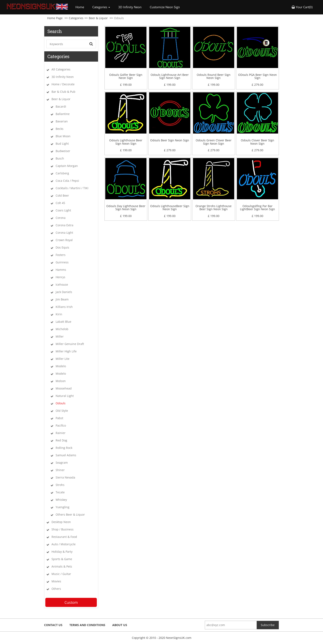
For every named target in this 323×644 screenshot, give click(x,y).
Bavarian (62, 121)
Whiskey (61, 500)
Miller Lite (63, 359)
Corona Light (64, 233)
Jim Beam (62, 299)
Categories (76, 18)
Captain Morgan (67, 166)
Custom (71, 602)
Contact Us (53, 625)
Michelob (62, 329)
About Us (120, 625)
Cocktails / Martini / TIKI (72, 188)
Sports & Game (62, 559)
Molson (61, 381)
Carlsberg (62, 173)
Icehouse (62, 284)
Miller (60, 336)
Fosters (61, 255)
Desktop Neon (61, 522)
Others (56, 589)
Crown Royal (64, 240)
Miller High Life (66, 351)
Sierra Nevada (65, 477)
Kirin (59, 314)
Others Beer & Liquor (70, 514)
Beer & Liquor (98, 18)
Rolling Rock (64, 448)
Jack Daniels (64, 292)
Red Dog (61, 440)
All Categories (61, 69)
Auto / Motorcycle (64, 544)
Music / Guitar (61, 574)
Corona (61, 218)
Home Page (55, 18)
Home (82, 7)
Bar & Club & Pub (63, 92)
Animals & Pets (62, 566)
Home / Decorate (63, 84)
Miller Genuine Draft (70, 344)
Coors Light (63, 210)
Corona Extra (64, 225)
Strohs (60, 485)
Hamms (61, 270)
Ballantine (63, 114)
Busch (60, 158)
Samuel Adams (66, 455)
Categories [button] (101, 7)
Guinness (62, 262)
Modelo (61, 366)
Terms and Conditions (87, 625)
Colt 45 (60, 203)
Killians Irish (64, 307)
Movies (56, 581)
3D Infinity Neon (130, 7)
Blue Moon (63, 136)
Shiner (60, 470)
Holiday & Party (62, 552)
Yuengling (63, 507)
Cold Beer (62, 195)
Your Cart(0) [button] (302, 7)
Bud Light (62, 144)
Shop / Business (63, 529)
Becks (60, 129)
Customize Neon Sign (165, 7)
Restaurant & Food (64, 537)
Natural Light (65, 396)
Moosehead (64, 388)
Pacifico (61, 425)
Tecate (60, 492)
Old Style (62, 411)
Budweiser (63, 151)
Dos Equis (62, 247)
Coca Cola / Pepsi (67, 181)
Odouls (61, 403)
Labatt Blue (63, 322)
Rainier (61, 433)
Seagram (62, 463)
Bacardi (61, 106)
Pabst (59, 418)
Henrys (60, 277)
